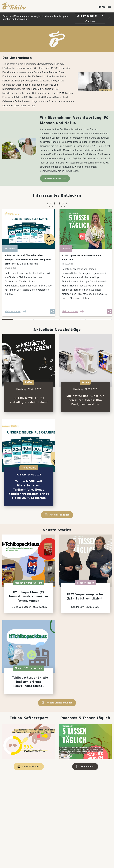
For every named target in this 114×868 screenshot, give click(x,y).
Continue (90, 21)
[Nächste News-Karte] (63, 203)
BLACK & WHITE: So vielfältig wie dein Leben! (29, 400)
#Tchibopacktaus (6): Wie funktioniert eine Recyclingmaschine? (29, 682)
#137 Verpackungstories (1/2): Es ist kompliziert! (85, 596)
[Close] (108, 19)
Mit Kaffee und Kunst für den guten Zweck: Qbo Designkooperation (85, 400)
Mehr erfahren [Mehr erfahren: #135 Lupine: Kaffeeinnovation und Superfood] (73, 312)
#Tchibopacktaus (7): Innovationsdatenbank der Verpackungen (29, 596)
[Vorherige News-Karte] (51, 203)
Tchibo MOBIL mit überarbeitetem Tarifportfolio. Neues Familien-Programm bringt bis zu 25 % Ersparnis (28, 260)
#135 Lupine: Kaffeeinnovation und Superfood (82, 257)
